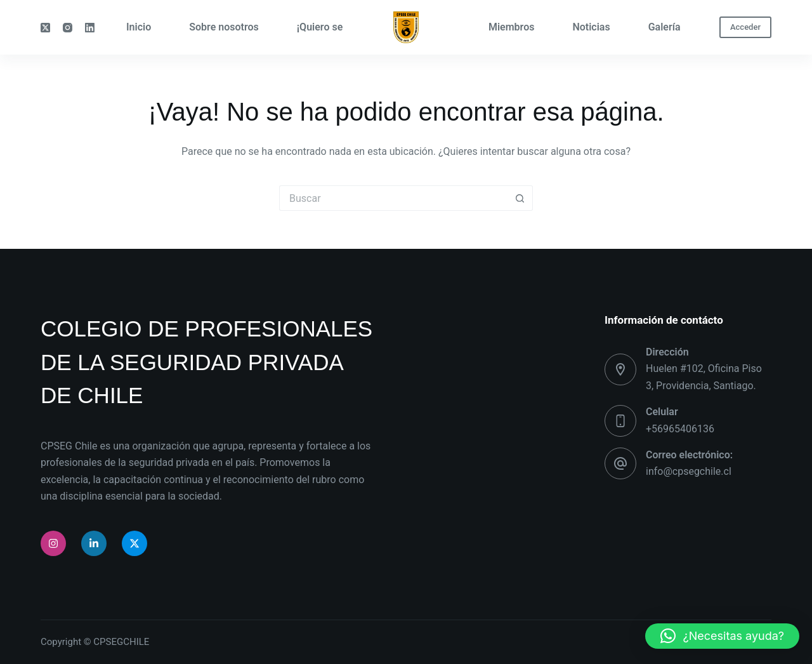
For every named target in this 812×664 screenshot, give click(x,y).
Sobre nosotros (224, 27)
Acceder (745, 27)
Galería (665, 27)
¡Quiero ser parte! (336, 27)
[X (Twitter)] (45, 28)
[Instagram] (68, 28)
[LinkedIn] (90, 28)
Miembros (511, 27)
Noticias (591, 27)
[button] (722, 636)
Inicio (139, 27)
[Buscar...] (393, 198)
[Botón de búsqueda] (520, 198)
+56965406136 (680, 429)
